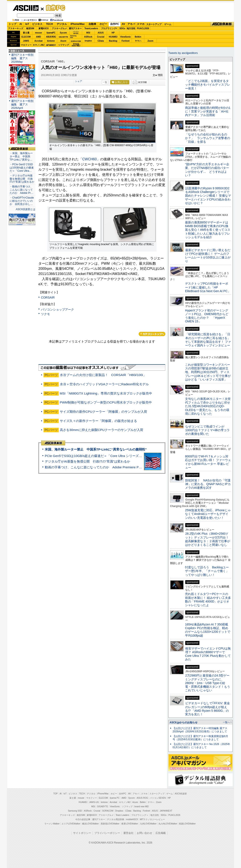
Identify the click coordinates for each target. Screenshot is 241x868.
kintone (51, 41)
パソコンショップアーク (57, 310)
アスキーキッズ (16, 28)
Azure (63, 41)
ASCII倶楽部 (222, 24)
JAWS (26, 41)
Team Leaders (122, 815)
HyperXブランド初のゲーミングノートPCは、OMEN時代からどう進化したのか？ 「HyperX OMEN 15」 (207, 316)
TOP (56, 794)
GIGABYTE (63, 37)
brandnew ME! (76, 45)
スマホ (141, 24)
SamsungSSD (73, 37)
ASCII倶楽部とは (26, 209)
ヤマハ (138, 41)
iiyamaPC (51, 33)
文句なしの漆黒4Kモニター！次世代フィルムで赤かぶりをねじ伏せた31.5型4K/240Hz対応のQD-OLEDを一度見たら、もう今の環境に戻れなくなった (208, 406)
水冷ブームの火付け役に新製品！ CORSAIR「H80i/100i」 (103, 375)
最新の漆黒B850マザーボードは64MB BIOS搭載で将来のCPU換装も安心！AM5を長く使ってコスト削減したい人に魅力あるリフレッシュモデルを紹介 (208, 230)
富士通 (26, 33)
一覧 (105, 82)
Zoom (150, 41)
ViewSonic (126, 37)
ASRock (88, 37)
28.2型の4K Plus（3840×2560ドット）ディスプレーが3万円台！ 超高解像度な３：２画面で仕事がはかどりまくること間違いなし (208, 539)
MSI (88, 33)
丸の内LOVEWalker (168, 824)
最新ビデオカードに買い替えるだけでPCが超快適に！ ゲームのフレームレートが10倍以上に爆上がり (208, 256)
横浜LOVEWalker (90, 824)
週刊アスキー (75, 28)
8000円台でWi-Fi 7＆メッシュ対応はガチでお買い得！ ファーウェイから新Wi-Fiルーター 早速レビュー (208, 462)
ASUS (101, 33)
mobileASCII (132, 819)
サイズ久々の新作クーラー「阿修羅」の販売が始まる (98, 421)
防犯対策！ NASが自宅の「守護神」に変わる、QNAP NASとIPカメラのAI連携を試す (208, 484)
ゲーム (168, 24)
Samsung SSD (75, 811)
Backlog (113, 41)
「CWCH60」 (90, 159)
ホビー (103, 24)
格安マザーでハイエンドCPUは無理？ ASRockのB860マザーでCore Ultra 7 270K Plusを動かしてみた (208, 654)
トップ (12, 24)
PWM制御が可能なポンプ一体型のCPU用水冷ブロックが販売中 (106, 402)
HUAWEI (113, 37)
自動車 (92, 24)
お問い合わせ (145, 833)
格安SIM (30, 28)
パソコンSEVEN (76, 33)
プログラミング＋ (140, 815)
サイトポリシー (82, 833)
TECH (49, 24)
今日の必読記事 (83, 819)
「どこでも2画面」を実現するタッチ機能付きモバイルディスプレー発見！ (208, 85)
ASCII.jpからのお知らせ (184, 722)
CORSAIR (48, 297)
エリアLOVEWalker (71, 824)
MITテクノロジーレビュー (152, 819)
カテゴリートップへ (152, 334)
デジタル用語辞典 (116, 819)
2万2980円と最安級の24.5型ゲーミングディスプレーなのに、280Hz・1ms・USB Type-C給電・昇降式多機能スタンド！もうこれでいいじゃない (208, 683)
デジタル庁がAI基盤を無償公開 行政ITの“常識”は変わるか (87, 461)
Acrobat (39, 41)
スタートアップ (154, 24)
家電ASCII (44, 28)
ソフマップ (63, 45)
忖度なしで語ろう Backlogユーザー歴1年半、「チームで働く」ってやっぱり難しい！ (207, 571)
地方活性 (131, 28)
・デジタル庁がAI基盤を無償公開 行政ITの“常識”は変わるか (22, 179)
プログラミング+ (109, 28)
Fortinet (126, 41)
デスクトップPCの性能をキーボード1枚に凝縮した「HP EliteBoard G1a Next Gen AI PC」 (208, 287)
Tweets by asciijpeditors (183, 53)
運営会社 (128, 833)
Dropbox (88, 41)
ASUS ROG (51, 37)
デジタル (62, 24)
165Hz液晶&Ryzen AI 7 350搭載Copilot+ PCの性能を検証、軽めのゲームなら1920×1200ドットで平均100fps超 (208, 630)
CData (101, 41)
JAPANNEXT (51, 45)
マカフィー (26, 45)
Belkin (138, 37)
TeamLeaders (91, 28)
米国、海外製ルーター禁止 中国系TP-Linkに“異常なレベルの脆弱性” (96, 449)
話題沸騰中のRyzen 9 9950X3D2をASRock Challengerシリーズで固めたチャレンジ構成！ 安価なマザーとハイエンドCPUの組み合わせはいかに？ (208, 196)
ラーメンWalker (52, 824)
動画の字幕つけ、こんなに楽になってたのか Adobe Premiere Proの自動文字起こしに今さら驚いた (117, 467)
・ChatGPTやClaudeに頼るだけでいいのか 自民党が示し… (22, 201)
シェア (79, 81)
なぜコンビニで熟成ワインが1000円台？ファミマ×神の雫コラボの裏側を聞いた (207, 430)
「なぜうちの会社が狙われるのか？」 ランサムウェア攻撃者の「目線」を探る (208, 138)
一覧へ (226, 722)
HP (113, 33)
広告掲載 (161, 833)
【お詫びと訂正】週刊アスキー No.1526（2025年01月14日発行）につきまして (201, 746)
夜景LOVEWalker (130, 824)
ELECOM (26, 37)
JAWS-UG (94, 802)
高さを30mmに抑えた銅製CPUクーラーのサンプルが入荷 (102, 430)
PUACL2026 (143, 28)
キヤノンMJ (39, 45)
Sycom (63, 33)
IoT (27, 24)
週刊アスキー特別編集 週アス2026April (22, 104)
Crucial (101, 37)
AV (124, 24)
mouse (38, 33)
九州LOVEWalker (148, 824)
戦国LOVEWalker (187, 824)
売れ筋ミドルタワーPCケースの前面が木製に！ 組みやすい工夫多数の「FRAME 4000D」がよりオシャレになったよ (208, 599)
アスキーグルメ (59, 28)
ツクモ (45, 314)
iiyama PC (115, 798)
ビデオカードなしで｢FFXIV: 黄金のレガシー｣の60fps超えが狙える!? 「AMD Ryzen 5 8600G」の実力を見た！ (207, 709)
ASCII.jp (26, 8)
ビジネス (37, 24)
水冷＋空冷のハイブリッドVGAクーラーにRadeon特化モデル (104, 384)
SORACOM (108, 811)
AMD (38, 37)
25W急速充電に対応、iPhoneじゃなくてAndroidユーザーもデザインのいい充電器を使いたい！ (208, 514)
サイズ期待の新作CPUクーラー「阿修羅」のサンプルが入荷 (103, 412)
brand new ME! (142, 807)
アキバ (131, 24)
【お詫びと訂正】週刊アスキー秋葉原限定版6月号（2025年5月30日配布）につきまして (200, 738)
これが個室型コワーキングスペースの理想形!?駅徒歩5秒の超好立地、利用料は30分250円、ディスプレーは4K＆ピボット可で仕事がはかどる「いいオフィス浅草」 (208, 372)
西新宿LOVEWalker (110, 824)
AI (21, 24)
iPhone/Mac (78, 24)
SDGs (122, 28)
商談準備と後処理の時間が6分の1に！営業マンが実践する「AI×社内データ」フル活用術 (208, 112)
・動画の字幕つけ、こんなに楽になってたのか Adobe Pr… (21, 190)
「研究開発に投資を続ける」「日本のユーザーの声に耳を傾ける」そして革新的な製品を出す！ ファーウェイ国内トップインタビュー (208, 340)
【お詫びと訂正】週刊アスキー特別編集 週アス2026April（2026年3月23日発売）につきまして (200, 730)
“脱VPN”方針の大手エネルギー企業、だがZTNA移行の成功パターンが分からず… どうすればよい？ (207, 170)
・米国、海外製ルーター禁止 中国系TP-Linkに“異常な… (21, 156)
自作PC (54, 8)
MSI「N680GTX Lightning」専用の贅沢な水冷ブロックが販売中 (106, 393)
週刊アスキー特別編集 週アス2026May (22, 58)
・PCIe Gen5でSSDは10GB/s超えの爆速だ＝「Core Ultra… (22, 168)
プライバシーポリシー (107, 833)
